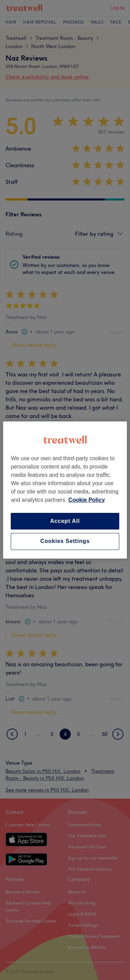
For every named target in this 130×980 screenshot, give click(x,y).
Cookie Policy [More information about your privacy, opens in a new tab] (86, 500)
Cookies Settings (65, 541)
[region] (65, 490)
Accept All (65, 521)
